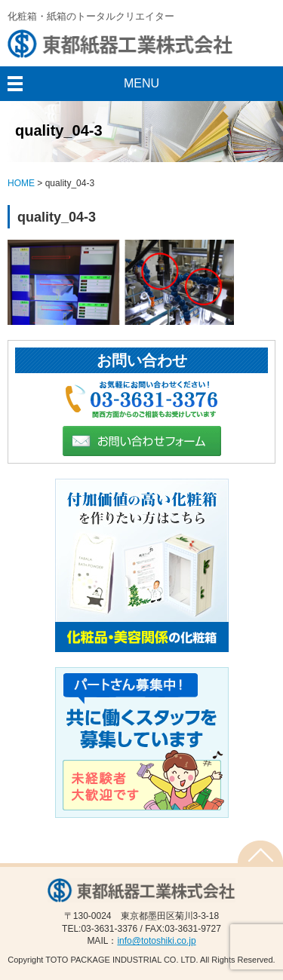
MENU (141, 83)
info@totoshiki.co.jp (156, 941)
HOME (21, 183)
